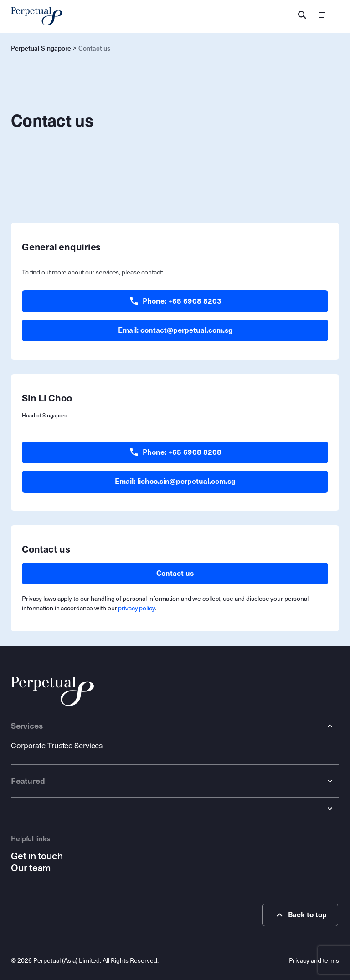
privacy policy (136, 608)
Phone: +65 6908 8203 (175, 301)
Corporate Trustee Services (57, 746)
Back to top (301, 915)
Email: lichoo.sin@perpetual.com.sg (175, 481)
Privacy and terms (314, 961)
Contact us (175, 573)
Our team (31, 868)
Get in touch (37, 856)
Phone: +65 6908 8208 (175, 452)
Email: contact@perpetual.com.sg (175, 330)
